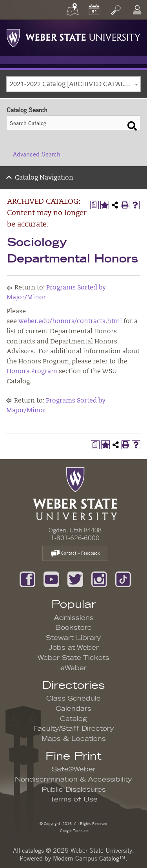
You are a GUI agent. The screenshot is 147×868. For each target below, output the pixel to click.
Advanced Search (37, 154)
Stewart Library (73, 638)
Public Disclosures (74, 790)
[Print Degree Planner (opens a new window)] (94, 205)
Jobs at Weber (74, 648)
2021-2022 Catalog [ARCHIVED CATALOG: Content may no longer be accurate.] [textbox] (75, 84)
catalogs (33, 850)
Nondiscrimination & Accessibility (73, 780)
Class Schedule (73, 699)
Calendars (73, 709)
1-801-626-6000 (75, 538)
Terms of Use (74, 800)
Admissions (74, 618)
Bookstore (73, 628)
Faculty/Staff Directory (74, 729)
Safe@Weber (74, 769)
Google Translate (74, 830)
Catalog (73, 719)
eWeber (73, 668)
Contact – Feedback (75, 554)
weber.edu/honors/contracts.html (70, 322)
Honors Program (32, 372)
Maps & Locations (74, 739)
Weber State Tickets (73, 658)
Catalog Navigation (44, 178)
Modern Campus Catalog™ (89, 858)
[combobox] (73, 84)
